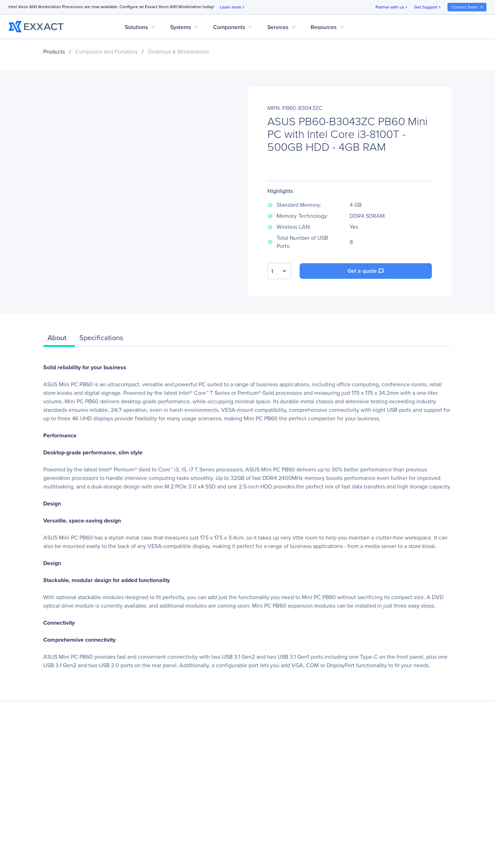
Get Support (428, 7)
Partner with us (392, 7)
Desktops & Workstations (178, 52)
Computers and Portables (106, 52)
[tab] (59, 339)
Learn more (233, 7)
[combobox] (279, 271)
